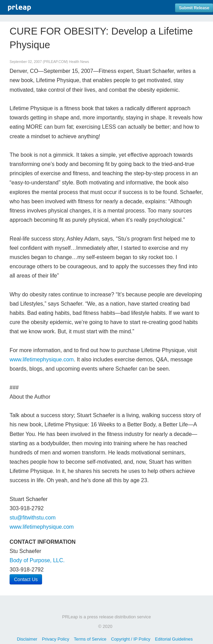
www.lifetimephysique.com (42, 359)
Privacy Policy (56, 639)
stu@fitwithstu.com (33, 518)
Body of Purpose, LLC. (37, 560)
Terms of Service (90, 639)
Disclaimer (27, 639)
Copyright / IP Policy (131, 639)
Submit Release (194, 8)
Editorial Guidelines (174, 639)
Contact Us (26, 579)
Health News (79, 62)
